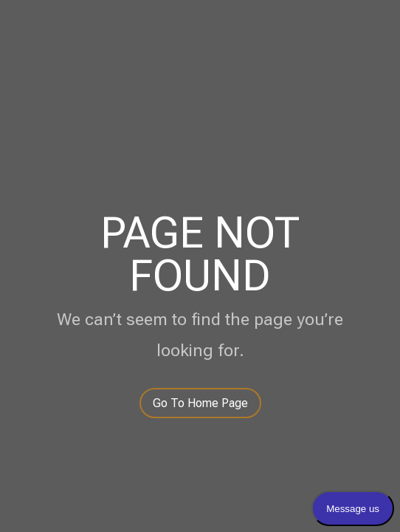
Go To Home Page (200, 403)
